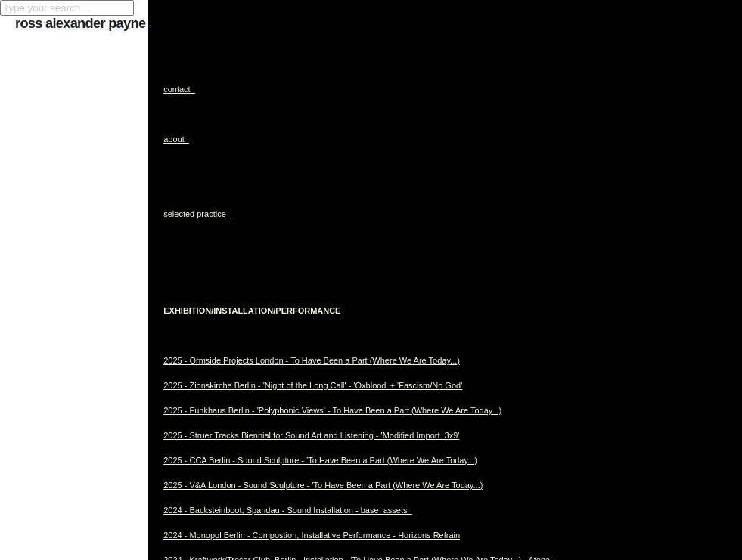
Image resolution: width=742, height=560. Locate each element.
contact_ (179, 89)
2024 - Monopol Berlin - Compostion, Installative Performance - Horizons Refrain (312, 535)
